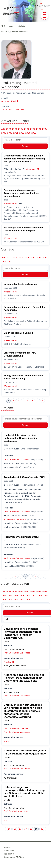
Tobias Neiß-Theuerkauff (15, 519)
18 (25, 829)
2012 (45, 257)
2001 (21, 129)
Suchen (26, 146)
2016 (10, 261)
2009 (27, 257)
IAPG (3, 26)
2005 (45, 129)
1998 (9, 592)
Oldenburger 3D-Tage (14, 857)
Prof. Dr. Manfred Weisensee (17, 460)
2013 (22, 133)
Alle (3, 129)
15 (9, 829)
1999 (9, 129)
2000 (15, 129)
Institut (11, 26)
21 (42, 829)
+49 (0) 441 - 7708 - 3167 (13, 110)
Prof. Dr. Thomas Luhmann (16, 729)
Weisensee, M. (33, 169)
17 (20, 829)
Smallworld (9, 662)
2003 (33, 129)
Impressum (9, 854)
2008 (10, 133)
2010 (33, 257)
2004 (39, 129)
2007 (15, 257)
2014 (28, 133)
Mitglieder (22, 26)
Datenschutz (10, 851)
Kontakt (8, 847)
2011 (16, 133)
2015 (34, 133)
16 (15, 829)
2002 (27, 129)
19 (31, 829)
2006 (4, 133)
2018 (28, 599)
